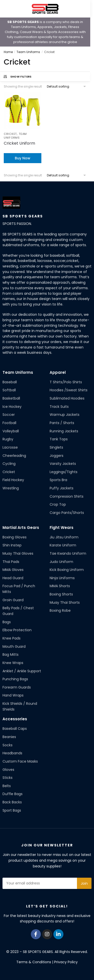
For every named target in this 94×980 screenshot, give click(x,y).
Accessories (15, 719)
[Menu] (11, 9)
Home (8, 52)
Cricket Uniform (19, 143)
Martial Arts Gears (21, 528)
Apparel (58, 372)
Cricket (10, 134)
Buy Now (23, 158)
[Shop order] (67, 86)
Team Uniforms (28, 52)
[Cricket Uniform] (23, 110)
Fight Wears (62, 528)
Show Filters (17, 77)
